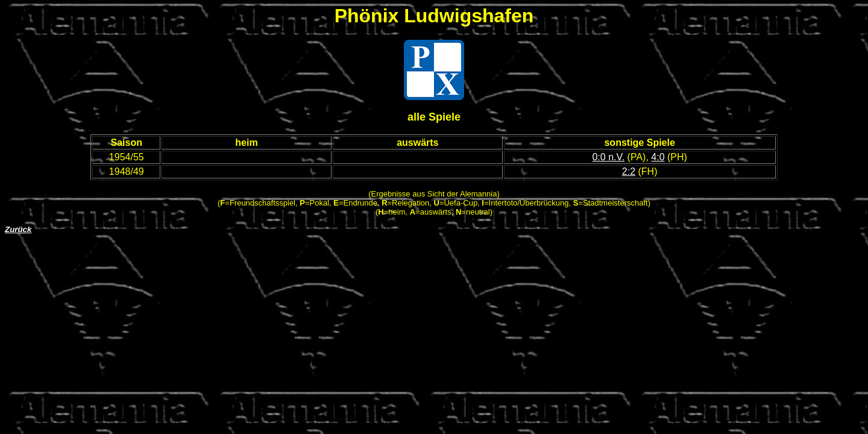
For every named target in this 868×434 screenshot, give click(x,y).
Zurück (18, 229)
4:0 (658, 157)
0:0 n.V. (608, 157)
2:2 (629, 171)
